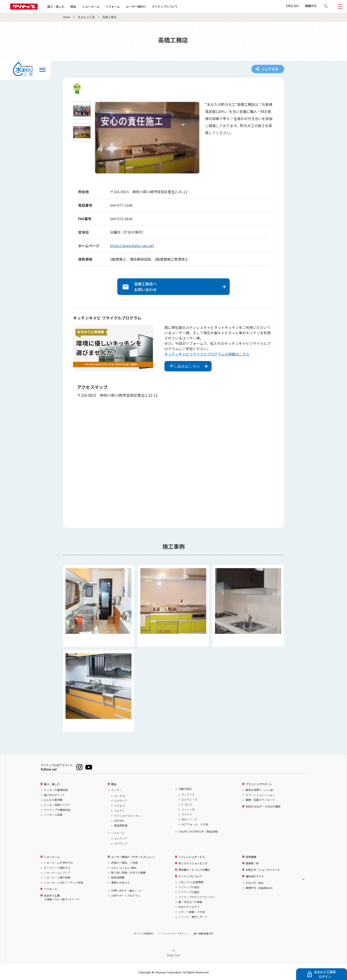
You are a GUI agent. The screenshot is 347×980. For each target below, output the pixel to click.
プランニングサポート (259, 784)
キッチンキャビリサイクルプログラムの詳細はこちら (207, 354)
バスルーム (118, 833)
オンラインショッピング (193, 863)
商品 (114, 784)
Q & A (124, 868)
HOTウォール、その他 (195, 824)
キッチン (116, 790)
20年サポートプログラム (126, 896)
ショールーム (91, 6)
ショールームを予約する (58, 863)
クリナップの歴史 (189, 892)
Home (67, 17)
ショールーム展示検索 (57, 877)
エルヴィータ (189, 800)
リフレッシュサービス (192, 857)
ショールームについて (57, 873)
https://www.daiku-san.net (132, 246)
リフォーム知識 (53, 815)
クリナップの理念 (189, 887)
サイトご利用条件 (143, 933)
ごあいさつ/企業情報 (191, 882)
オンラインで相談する (57, 868)
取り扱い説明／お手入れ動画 (128, 873)
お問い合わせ (127, 890)
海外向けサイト (255, 876)
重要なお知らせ (120, 883)
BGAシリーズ (189, 819)
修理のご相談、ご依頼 (124, 863)
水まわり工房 (86, 17)
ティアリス (188, 795)
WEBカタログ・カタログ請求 (263, 806)
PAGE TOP (173, 955)
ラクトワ (187, 814)
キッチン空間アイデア (57, 805)
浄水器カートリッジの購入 (194, 870)
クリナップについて (165, 6)
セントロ (120, 796)
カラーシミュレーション (260, 795)
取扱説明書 (118, 877)
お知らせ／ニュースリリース (263, 870)
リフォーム (113, 6)
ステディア (121, 801)
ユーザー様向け (136, 6)
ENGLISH (292, 6)
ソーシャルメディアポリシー (173, 933)
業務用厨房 (121, 825)
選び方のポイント (54, 795)
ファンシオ (188, 810)
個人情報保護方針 (204, 933)
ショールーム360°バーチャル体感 (63, 883)
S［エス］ (188, 804)
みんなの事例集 (53, 800)
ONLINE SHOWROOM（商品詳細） (199, 831)
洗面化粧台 (185, 789)
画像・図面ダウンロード (260, 800)
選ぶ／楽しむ (52, 784)
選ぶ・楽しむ (56, 6)
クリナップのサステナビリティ (197, 897)
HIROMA (119, 821)
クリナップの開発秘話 (57, 810)
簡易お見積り (260, 790)
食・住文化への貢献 (190, 902)
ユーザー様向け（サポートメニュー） (134, 857)
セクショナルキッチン (127, 816)
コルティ (119, 811)
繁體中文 (311, 6)
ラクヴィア (121, 844)
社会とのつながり (189, 907)
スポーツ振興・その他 (192, 912)
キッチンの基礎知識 (56, 790)
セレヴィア (121, 839)
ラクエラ (120, 806)
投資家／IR (252, 863)
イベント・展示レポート (193, 917)
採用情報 (251, 857)
